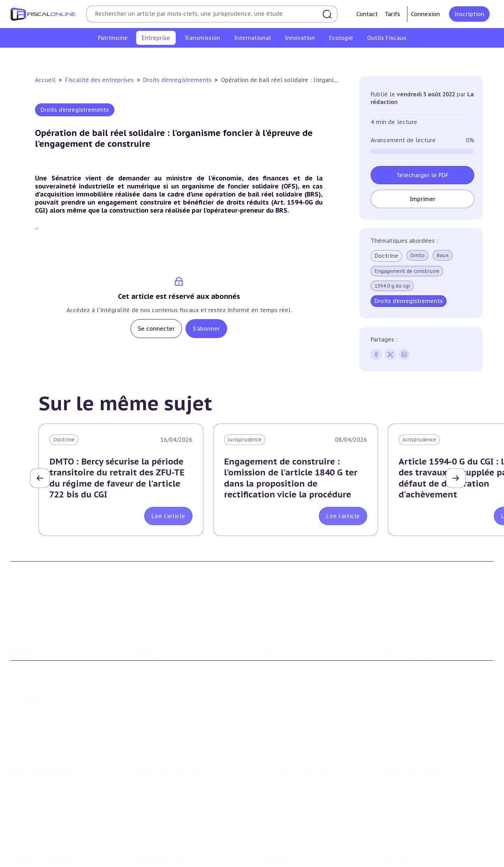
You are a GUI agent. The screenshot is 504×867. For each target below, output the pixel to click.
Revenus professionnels (171, 57)
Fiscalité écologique (162, 859)
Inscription (469, 14)
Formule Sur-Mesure (283, 695)
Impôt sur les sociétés (106, 57)
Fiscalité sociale (373, 57)
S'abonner (206, 329)
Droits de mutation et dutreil (294, 807)
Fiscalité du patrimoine (42, 771)
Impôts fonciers (30, 828)
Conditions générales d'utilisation (422, 663)
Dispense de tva (277, 818)
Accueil (45, 80)
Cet (229, 57)
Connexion (425, 14)
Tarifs (392, 14)
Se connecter (156, 329)
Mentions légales (402, 684)
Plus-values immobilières (42, 796)
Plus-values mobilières (286, 796)
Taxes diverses (328, 57)
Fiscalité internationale (414, 771)
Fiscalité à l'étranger (406, 796)
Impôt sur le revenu (35, 786)
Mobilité (391, 839)
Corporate (413, 57)
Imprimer (423, 199)
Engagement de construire (407, 271)
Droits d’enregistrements (272, 57)
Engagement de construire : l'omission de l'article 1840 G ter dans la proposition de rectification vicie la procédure (291, 478)
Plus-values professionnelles (293, 786)
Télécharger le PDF (422, 175)
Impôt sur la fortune (36, 807)
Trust (388, 828)
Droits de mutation (34, 818)
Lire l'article (168, 516)
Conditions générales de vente (418, 674)
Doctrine (386, 256)
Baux (443, 255)
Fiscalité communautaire (412, 807)
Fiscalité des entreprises (100, 80)
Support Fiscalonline (159, 674)
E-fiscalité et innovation (44, 859)
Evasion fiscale (399, 818)
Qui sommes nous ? (158, 663)
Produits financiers (33, 849)
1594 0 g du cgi (392, 286)
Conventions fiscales (406, 786)
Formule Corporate (281, 684)
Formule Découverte (283, 663)
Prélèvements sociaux (37, 839)
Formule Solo (274, 674)
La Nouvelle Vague (57, 712)
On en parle (397, 859)
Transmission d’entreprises (294, 771)
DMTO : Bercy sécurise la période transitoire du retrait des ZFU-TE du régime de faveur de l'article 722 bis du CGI (117, 478)
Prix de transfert (401, 849)
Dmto (417, 255)
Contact (367, 14)
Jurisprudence (245, 440)
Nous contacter (153, 695)
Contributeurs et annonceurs (170, 684)
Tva (212, 57)
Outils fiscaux (276, 859)
